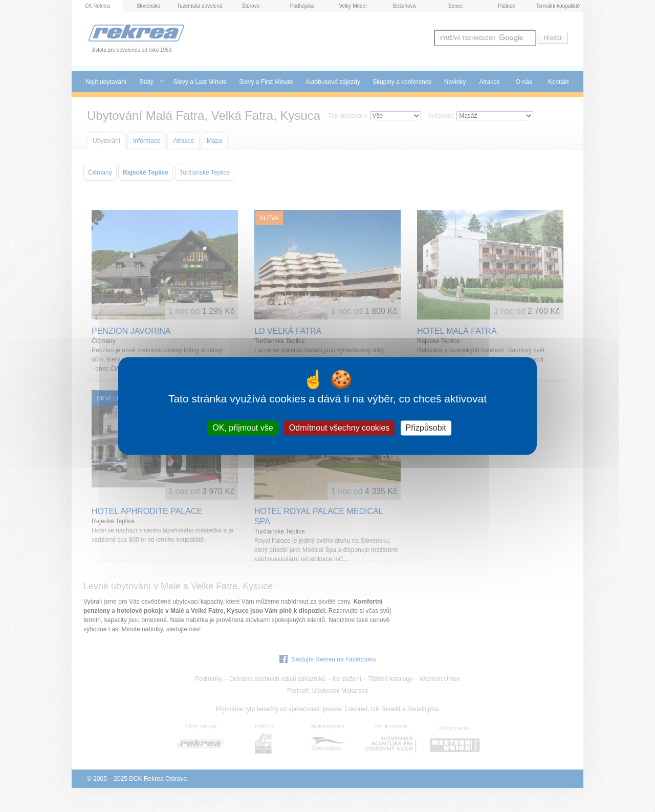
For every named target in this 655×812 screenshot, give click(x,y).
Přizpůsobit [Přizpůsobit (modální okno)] (426, 428)
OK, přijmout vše (243, 428)
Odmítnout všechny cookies (340, 428)
